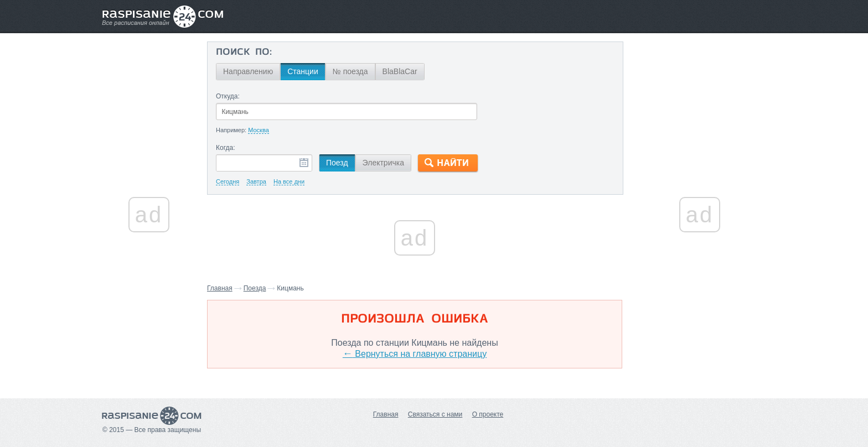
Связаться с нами (435, 414)
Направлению (248, 71)
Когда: (226, 148)
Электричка (383, 163)
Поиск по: (244, 53)
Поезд (337, 163)
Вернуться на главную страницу (415, 354)
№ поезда (350, 71)
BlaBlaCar (400, 71)
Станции (303, 71)
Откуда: (228, 96)
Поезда (255, 288)
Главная (220, 288)
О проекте (488, 414)
